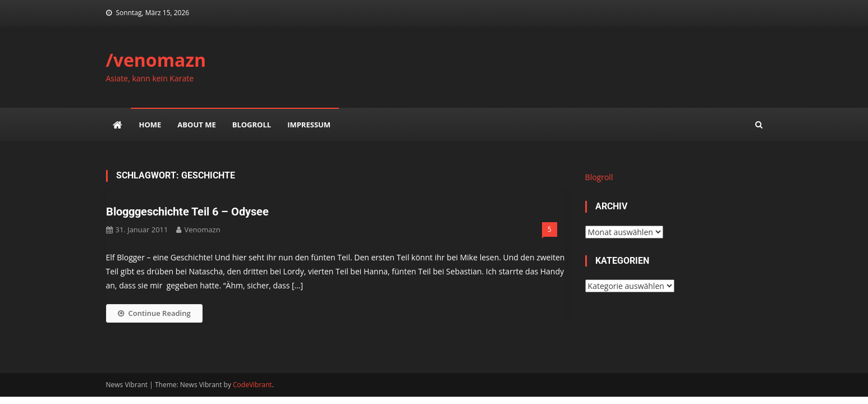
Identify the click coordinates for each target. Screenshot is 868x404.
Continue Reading (154, 313)
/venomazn (156, 60)
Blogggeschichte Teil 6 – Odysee (187, 212)
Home (150, 125)
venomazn (202, 229)
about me (196, 125)
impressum (309, 125)
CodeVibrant (252, 385)
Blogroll (252, 125)
